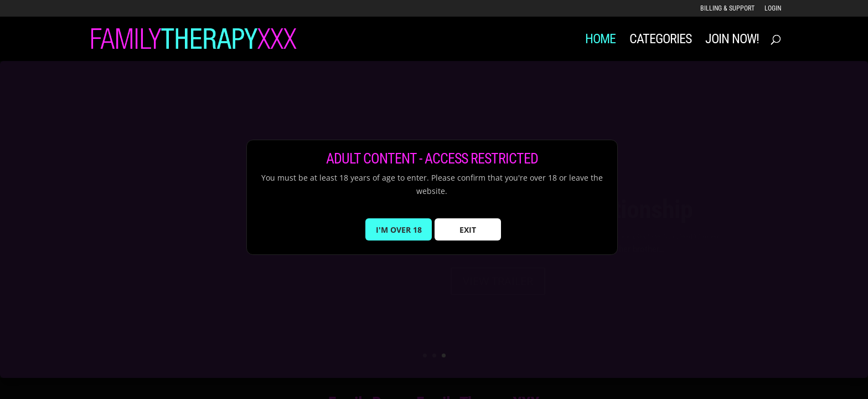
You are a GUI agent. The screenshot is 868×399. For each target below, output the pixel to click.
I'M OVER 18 (399, 236)
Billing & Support (727, 9)
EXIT (468, 236)
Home (600, 41)
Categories (660, 41)
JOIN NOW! (732, 41)
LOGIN (773, 9)
